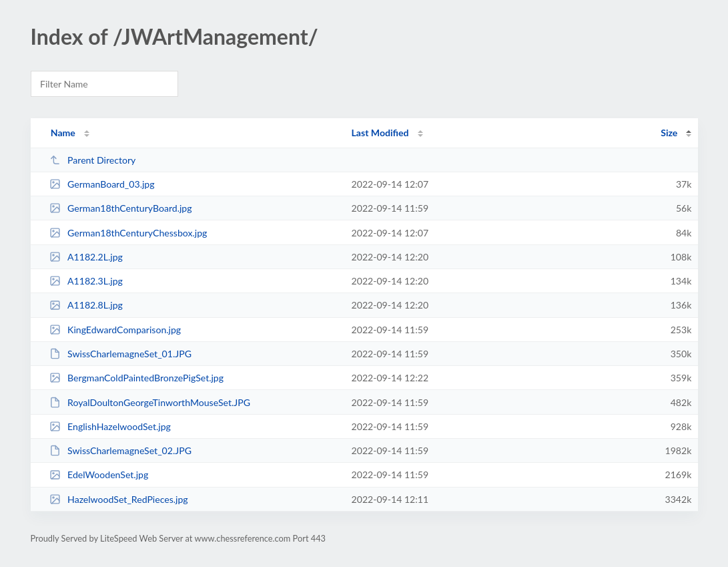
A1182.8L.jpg (86, 305)
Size (669, 133)
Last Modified (380, 133)
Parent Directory (93, 160)
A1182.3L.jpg (86, 281)
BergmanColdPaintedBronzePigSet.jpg (136, 378)
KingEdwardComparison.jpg (115, 330)
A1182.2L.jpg (86, 257)
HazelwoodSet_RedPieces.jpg (119, 499)
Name (63, 133)
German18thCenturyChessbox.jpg (128, 233)
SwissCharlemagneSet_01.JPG (120, 354)
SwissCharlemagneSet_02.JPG (120, 450)
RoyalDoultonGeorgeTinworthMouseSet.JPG (150, 402)
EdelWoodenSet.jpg (99, 475)
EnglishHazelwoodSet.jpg (110, 426)
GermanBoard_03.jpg (102, 184)
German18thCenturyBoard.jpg (121, 208)
